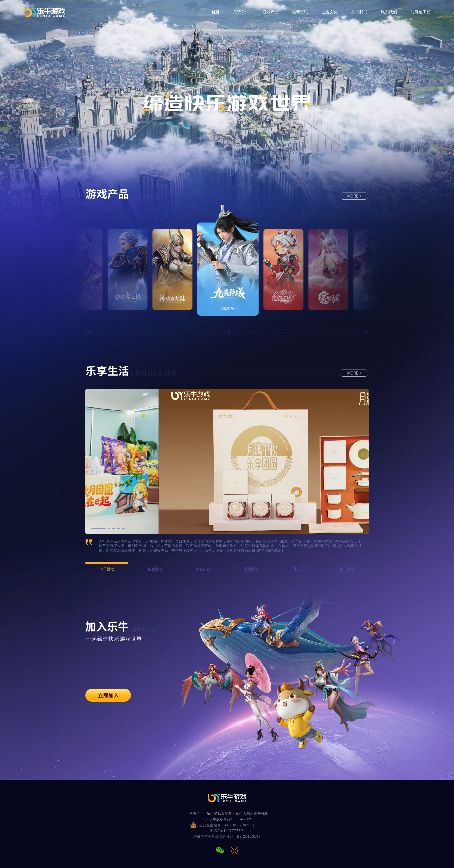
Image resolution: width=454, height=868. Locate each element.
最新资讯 (300, 12)
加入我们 (359, 12)
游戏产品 (271, 12)
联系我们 (389, 12)
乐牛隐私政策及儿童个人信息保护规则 (238, 814)
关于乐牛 (241, 12)
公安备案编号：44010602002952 (227, 825)
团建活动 (251, 569)
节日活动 (107, 569)
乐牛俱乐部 (299, 569)
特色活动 (155, 569)
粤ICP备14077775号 (227, 831)
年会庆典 (203, 569)
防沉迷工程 (421, 12)
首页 (215, 12)
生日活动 (347, 569)
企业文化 (330, 12)
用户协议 (193, 814)
